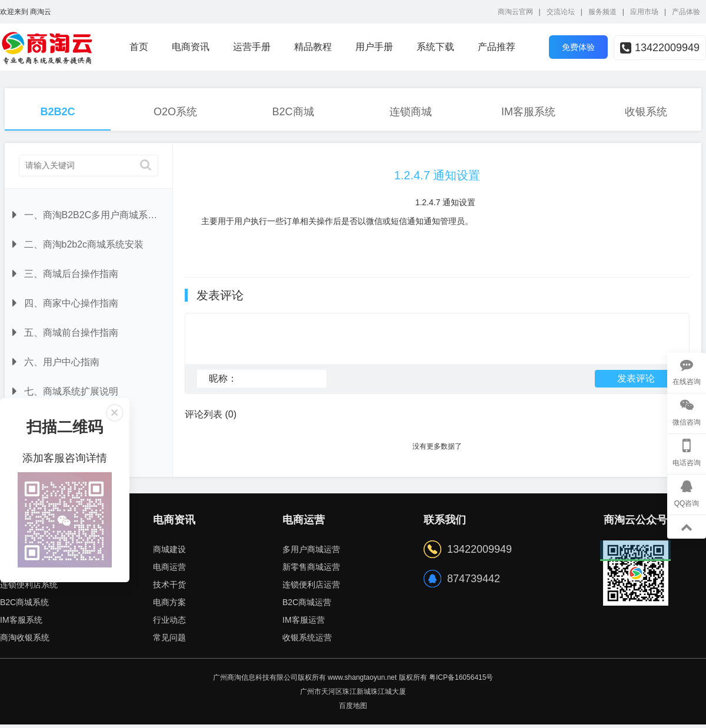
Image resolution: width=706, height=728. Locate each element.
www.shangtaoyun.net (362, 681)
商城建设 (169, 553)
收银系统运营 (307, 641)
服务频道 (602, 12)
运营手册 (252, 47)
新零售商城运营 (311, 570)
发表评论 (636, 384)
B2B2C (57, 112)
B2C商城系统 (24, 606)
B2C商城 (293, 112)
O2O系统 (175, 112)
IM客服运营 (304, 623)
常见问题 (169, 641)
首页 (139, 47)
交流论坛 (561, 12)
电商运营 (169, 570)
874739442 (474, 582)
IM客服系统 (528, 112)
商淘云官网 (515, 12)
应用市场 (644, 12)
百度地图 (353, 709)
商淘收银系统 (25, 641)
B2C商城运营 (307, 606)
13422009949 (660, 48)
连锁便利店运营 (311, 588)
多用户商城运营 (311, 553)
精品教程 (313, 47)
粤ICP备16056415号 (461, 681)
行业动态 (169, 623)
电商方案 (169, 606)
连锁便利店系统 (29, 588)
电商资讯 (191, 47)
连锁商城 (411, 112)
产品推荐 (497, 47)
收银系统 (646, 112)
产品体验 (686, 12)
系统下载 (435, 47)
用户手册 (374, 47)
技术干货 (169, 588)
